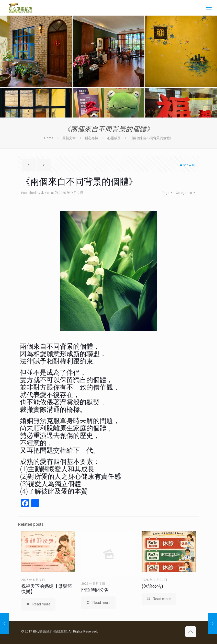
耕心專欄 (92, 138)
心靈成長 (114, 138)
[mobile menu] (209, 8)
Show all (187, 165)
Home (49, 138)
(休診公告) (152, 586)
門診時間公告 (95, 590)
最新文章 (69, 138)
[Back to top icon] (191, 632)
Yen (48, 193)
